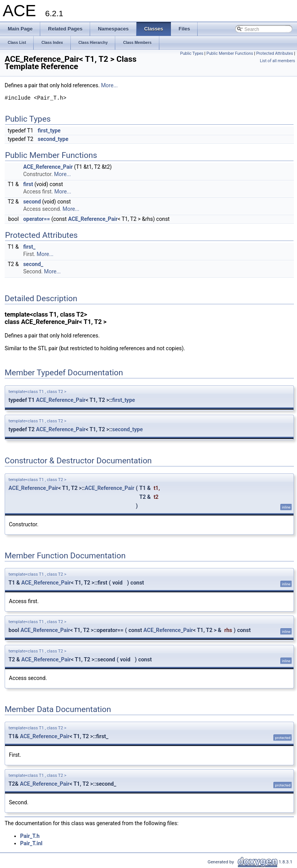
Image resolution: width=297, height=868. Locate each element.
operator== (37, 219)
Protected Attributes (274, 53)
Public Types (192, 53)
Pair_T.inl (31, 843)
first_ (29, 247)
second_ (33, 264)
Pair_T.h (30, 836)
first (28, 184)
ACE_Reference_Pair (48, 167)
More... (109, 85)
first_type (49, 131)
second (32, 202)
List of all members (277, 61)
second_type (53, 139)
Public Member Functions (230, 53)
